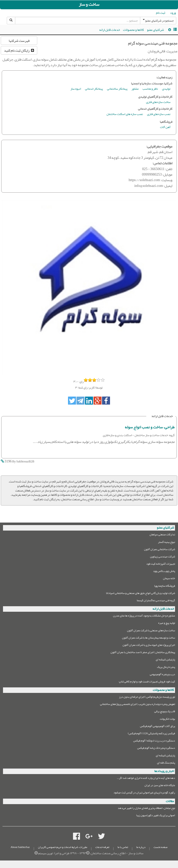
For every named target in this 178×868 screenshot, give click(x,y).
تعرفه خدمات (102, 847)
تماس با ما (123, 847)
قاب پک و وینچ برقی (165, 712)
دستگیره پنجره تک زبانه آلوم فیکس (156, 749)
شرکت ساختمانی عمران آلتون (159, 550)
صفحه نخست (160, 847)
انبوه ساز (76, 89)
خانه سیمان (169, 579)
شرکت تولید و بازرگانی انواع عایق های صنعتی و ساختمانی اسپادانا (140, 594)
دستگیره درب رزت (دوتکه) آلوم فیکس (154, 741)
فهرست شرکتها (19, 41)
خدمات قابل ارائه (110, 30)
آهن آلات (165, 127)
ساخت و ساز (89, 5)
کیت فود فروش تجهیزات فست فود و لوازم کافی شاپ (147, 682)
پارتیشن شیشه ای (165, 660)
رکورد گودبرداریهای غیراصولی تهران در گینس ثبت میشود (144, 793)
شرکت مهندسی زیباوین (162, 557)
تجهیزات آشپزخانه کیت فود (161, 565)
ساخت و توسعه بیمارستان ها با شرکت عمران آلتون (148, 638)
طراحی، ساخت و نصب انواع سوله (150, 427)
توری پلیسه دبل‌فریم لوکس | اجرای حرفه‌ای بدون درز (147, 698)
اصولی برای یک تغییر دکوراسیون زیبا (156, 816)
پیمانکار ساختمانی (117, 89)
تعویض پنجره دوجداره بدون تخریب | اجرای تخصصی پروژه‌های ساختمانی (137, 705)
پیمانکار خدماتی (94, 89)
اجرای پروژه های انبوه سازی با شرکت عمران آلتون (149, 646)
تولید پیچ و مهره (167, 624)
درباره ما (141, 847)
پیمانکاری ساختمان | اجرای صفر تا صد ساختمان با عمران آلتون (143, 653)
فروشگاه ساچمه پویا (165, 587)
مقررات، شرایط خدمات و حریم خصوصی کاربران (63, 847)
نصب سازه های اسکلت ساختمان (125, 114)
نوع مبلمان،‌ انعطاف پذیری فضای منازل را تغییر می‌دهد (146, 809)
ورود (173, 13)
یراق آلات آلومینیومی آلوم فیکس (157, 727)
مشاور (135, 89)
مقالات (170, 801)
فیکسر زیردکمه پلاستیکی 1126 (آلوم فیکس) (151, 734)
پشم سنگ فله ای (166, 763)
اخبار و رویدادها (164, 771)
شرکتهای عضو (155, 30)
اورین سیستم (45, 853)
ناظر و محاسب (150, 89)
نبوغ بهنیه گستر (166, 543)
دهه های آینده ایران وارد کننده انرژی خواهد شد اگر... (146, 779)
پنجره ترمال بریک (166, 668)
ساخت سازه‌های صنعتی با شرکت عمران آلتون (151, 631)
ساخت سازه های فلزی (158, 102)
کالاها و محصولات (133, 30)
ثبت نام (161, 13)
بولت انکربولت (167, 720)
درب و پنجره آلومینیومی (162, 675)
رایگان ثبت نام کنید (19, 50)
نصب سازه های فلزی (159, 114)
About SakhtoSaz (20, 847)
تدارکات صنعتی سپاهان (162, 535)
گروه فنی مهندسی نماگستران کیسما (156, 601)
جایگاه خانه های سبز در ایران (160, 786)
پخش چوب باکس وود (164, 572)
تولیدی (166, 89)
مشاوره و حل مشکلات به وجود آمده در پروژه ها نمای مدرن (144, 616)
